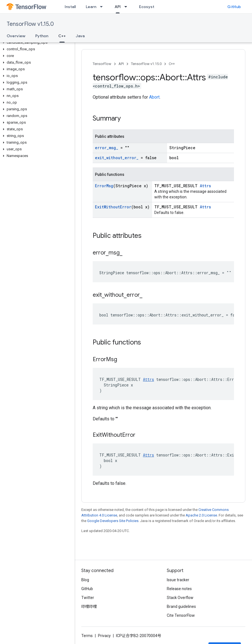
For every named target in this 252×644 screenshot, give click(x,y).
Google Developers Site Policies (113, 521)
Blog (85, 580)
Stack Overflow (180, 598)
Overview (16, 36)
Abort (154, 97)
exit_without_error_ (117, 158)
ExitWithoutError (113, 207)
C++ (172, 64)
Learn (91, 7)
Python (42, 36)
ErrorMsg (104, 186)
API (121, 64)
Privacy (104, 636)
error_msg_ (107, 148)
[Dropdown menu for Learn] (103, 7)
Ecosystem (150, 7)
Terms (87, 636)
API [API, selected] (118, 7)
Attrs (205, 186)
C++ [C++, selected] (62, 36)
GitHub (234, 7)
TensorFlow (102, 64)
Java (80, 36)
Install (70, 7)
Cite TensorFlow (181, 615)
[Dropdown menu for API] (127, 7)
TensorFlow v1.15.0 (30, 24)
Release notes (179, 589)
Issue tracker (178, 580)
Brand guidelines (181, 606)
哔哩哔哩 (89, 606)
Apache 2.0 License (201, 515)
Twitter (88, 598)
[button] (36, 43)
